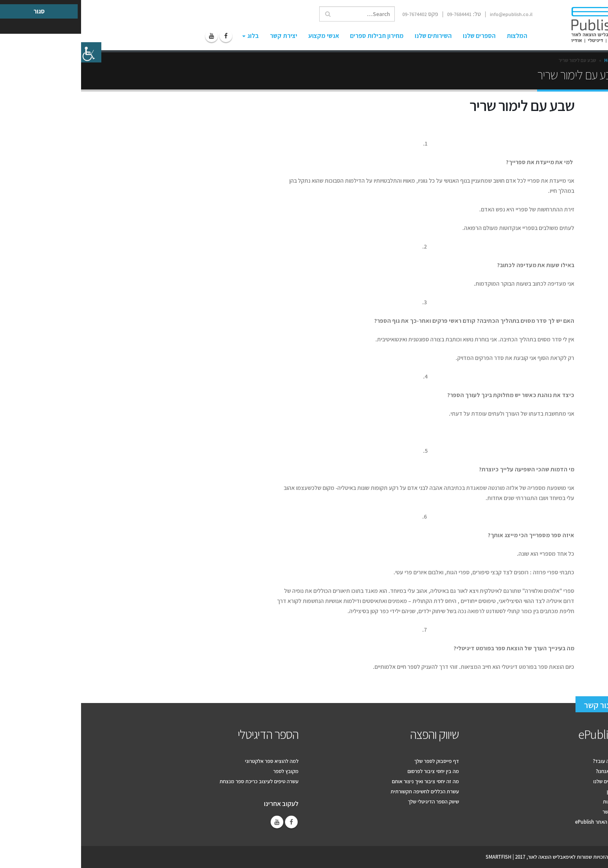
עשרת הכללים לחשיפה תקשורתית (344, 791)
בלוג (172, 36)
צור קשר (516, 705)
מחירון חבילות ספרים (296, 36)
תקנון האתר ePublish (516, 822)
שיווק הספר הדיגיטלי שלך (352, 802)
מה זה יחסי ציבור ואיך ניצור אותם (344, 781)
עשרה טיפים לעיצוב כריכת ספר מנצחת (178, 781)
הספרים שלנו (398, 36)
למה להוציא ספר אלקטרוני (191, 761)
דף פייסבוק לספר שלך (356, 761)
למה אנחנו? (527, 771)
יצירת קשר (202, 36)
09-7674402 (334, 14)
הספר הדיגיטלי (187, 734)
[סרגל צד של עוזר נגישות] (10, 52)
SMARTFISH (417, 857)
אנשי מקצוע (243, 36)
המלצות (436, 36)
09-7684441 (378, 14)
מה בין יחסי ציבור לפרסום (352, 771)
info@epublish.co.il (430, 14)
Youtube (196, 822)
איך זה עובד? (525, 761)
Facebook (210, 822)
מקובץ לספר (205, 771)
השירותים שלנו (352, 36)
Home (530, 60)
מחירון (532, 791)
